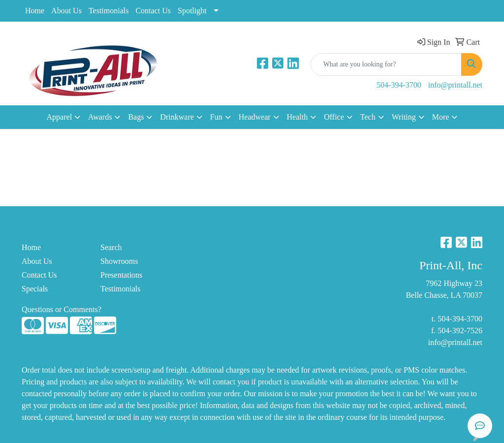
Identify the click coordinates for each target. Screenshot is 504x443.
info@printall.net (455, 85)
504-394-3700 (399, 85)
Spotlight (192, 11)
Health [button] (298, 117)
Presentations (121, 275)
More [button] (441, 117)
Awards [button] (100, 117)
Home (35, 11)
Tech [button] (368, 117)
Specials (35, 289)
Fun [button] (216, 117)
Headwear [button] (255, 117)
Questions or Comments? (62, 309)
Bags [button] (136, 117)
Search (111, 247)
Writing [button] (404, 117)
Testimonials (109, 11)
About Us (66, 11)
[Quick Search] (386, 64)
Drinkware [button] (177, 117)
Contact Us (153, 11)
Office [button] (334, 117)
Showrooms (119, 261)
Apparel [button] (60, 117)
